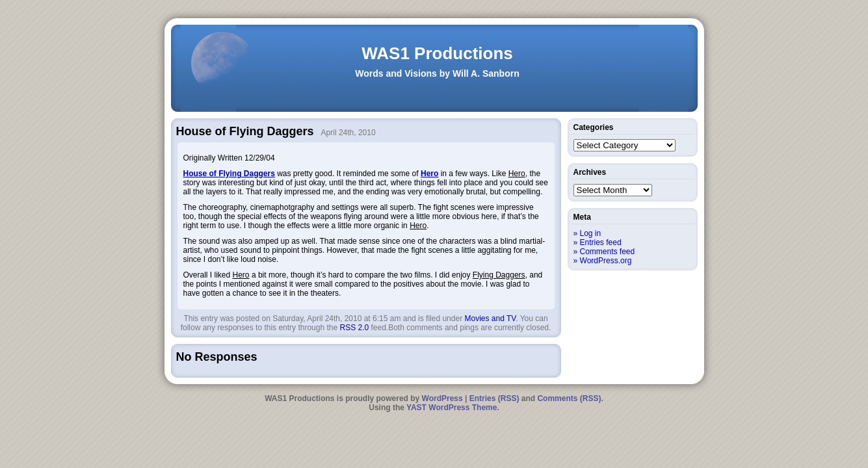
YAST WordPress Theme (452, 408)
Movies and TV (490, 318)
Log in (591, 233)
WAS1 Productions (437, 53)
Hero (429, 174)
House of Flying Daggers (229, 174)
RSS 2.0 (354, 328)
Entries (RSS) (494, 398)
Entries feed (601, 242)
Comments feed (608, 252)
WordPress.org (606, 261)
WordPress (442, 398)
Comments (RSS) (569, 398)
